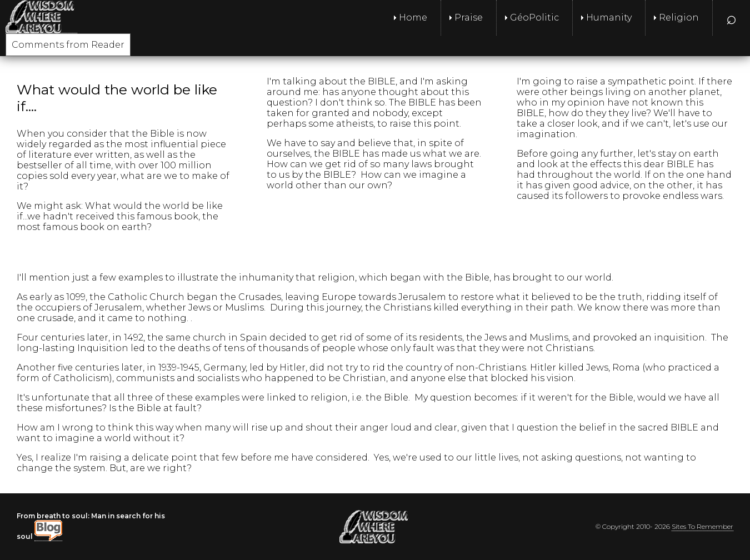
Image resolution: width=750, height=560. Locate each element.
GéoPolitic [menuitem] (534, 17)
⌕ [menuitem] (731, 17)
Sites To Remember (702, 526)
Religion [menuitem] (679, 17)
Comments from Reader (68, 45)
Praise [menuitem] (469, 17)
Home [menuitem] (413, 17)
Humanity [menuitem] (609, 17)
